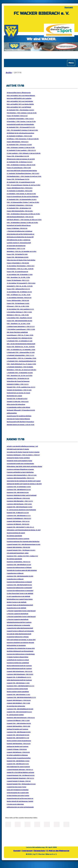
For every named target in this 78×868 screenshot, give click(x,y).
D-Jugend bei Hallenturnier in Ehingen (18, 637)
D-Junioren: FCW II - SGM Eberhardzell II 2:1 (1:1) (20, 686)
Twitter (18, 824)
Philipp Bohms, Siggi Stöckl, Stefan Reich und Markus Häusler (24, 466)
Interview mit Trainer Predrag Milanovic (18, 419)
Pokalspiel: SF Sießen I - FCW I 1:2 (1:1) (18, 384)
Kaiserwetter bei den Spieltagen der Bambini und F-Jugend (24, 481)
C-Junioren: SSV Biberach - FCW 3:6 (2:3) (18, 524)
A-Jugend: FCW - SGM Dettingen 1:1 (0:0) (18, 683)
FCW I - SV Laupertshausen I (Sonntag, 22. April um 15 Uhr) (24, 185)
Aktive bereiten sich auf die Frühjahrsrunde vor (21, 234)
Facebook (8, 824)
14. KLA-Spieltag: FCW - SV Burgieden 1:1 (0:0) (20, 274)
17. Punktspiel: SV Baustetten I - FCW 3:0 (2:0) (20, 205)
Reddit (66, 824)
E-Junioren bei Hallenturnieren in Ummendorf (20, 591)
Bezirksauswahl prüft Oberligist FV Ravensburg (20, 422)
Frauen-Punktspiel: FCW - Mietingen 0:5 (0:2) (19, 338)
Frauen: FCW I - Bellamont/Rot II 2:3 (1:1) (18, 289)
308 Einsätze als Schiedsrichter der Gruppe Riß (20, 237)
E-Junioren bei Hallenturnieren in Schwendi (19, 582)
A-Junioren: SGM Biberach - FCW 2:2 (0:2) (18, 498)
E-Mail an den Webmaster (58, 851)
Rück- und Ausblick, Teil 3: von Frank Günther (20, 101)
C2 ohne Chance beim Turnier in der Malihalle (20, 593)
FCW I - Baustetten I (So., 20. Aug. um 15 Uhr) (20, 375)
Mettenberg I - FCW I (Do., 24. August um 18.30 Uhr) (21, 370)
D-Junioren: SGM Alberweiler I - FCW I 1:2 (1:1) (20, 501)
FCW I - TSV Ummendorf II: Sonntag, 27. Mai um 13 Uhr (22, 130)
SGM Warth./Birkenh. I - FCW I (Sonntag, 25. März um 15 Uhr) (24, 220)
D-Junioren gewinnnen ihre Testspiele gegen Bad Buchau (23, 541)
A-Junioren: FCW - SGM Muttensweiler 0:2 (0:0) (20, 576)
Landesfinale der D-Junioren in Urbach (18, 660)
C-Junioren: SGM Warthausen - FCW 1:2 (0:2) (19, 504)
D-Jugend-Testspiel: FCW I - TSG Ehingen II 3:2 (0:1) (21, 550)
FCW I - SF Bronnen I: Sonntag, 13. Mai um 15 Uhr (21, 147)
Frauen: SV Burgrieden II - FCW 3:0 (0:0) (18, 263)
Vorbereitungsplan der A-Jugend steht (18, 793)
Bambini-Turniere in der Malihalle (17, 602)
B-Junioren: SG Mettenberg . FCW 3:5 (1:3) (19, 562)
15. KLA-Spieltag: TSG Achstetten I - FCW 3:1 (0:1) (21, 266)
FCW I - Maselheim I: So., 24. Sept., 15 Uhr (19, 324)
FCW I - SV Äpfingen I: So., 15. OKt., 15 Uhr (19, 295)
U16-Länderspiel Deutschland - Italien (18, 553)
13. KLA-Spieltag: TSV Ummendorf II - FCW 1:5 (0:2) (21, 283)
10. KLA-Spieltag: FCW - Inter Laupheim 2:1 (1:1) (20, 309)
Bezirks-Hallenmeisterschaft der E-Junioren (19, 666)
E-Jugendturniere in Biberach (15, 579)
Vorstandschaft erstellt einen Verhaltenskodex (20, 124)
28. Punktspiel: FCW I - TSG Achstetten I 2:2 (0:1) (20, 110)
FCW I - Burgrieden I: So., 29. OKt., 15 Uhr (18, 277)
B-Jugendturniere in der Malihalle (16, 608)
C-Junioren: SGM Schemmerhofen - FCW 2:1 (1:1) (20, 478)
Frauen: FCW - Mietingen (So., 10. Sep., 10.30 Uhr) (21, 347)
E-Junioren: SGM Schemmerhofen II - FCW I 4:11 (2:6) (22, 475)
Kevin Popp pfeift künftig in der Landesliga (19, 98)
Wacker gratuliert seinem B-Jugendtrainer (19, 741)
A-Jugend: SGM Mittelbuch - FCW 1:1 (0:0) (18, 703)
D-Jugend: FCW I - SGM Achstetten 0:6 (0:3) (19, 723)
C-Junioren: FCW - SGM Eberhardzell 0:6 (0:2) (19, 585)
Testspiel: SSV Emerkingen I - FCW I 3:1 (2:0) (19, 390)
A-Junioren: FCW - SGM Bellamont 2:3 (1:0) (19, 489)
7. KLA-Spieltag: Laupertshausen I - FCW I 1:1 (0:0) (21, 329)
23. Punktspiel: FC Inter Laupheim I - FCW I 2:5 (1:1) (21, 150)
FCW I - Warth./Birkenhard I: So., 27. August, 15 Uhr (21, 364)
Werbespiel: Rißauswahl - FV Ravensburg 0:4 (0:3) (21, 410)
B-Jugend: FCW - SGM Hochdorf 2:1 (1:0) (18, 738)
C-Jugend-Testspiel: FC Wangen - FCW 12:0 (19, 781)
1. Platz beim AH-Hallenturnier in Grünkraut (20, 231)
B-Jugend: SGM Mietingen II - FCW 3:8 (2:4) (19, 700)
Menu (71, 63)
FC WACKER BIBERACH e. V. (41, 13)
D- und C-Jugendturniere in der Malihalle (19, 596)
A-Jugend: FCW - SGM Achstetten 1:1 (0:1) (18, 694)
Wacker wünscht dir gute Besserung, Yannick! (20, 801)
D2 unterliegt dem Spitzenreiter (16, 706)
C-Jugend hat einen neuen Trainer (17, 787)
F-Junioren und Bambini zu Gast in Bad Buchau (20, 472)
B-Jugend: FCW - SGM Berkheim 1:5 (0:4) (18, 761)
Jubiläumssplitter (12, 413)
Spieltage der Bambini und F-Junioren (18, 746)
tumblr (57, 824)
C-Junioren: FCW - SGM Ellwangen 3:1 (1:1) (19, 515)
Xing (37, 824)
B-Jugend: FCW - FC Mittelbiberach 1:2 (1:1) (19, 677)
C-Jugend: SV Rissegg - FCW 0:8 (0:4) (17, 749)
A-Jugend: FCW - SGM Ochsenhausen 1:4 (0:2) (20, 507)
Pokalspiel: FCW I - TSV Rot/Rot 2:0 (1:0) (18, 378)
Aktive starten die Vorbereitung (16, 404)
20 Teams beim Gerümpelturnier (16, 246)
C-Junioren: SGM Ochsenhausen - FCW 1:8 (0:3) (20, 674)
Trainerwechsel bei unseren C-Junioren (18, 539)
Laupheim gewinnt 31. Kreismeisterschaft (19, 243)
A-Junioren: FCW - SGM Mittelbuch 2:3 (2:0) (19, 565)
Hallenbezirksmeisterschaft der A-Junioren (19, 622)
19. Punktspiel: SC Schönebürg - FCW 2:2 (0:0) (20, 191)
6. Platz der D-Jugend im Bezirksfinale (18, 619)
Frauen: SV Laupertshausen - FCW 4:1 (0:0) (19, 168)
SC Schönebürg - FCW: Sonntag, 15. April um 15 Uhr (21, 194)
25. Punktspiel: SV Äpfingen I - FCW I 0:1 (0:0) (19, 136)
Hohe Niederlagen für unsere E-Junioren (18, 767)
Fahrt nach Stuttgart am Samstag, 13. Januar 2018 (21, 640)
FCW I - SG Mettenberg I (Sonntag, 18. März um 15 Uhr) (22, 222)
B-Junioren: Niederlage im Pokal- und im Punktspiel (22, 495)
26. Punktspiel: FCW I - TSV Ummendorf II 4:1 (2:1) (21, 127)
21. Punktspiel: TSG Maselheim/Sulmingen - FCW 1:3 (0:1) (23, 173)
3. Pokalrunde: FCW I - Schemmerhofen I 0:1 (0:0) (21, 352)
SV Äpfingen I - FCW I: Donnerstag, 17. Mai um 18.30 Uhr (23, 139)
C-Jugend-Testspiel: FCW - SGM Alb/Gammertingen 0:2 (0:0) (24, 544)
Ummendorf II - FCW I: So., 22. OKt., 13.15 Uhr (20, 286)
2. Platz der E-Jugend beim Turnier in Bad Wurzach (21, 617)
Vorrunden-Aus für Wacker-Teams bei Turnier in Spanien (23, 452)
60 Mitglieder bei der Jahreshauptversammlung (20, 133)
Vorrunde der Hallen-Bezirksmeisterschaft (19, 634)
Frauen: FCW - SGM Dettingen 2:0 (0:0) (18, 257)
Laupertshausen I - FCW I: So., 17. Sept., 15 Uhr (20, 335)
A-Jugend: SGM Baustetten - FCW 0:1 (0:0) (19, 726)
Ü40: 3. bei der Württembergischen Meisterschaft (21, 344)
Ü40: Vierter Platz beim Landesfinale (17, 332)
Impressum (27, 851)
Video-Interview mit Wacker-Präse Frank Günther (21, 260)
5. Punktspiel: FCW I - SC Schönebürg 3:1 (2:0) (20, 341)
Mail (47, 824)
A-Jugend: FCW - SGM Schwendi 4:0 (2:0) (18, 735)
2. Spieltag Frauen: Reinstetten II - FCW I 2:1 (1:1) (21, 326)
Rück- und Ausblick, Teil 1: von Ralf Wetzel (19, 107)
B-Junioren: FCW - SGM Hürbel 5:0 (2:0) (18, 492)
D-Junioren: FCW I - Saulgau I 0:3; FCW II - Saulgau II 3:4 (22, 556)
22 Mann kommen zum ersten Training (18, 795)
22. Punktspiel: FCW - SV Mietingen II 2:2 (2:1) (20, 162)
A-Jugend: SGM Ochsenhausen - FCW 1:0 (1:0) (20, 671)
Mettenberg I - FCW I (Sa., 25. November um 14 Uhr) (22, 251)
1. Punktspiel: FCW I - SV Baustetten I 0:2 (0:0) (20, 373)
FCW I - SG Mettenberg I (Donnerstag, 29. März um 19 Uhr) (23, 214)
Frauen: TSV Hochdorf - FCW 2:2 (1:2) (17, 116)
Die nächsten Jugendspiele (14, 536)
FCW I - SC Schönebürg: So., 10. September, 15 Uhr (21, 349)
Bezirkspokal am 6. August (14, 396)
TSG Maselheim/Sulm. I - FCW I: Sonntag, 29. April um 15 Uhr (24, 176)
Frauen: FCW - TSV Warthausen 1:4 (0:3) (18, 303)
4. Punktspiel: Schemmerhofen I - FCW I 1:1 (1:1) (20, 355)
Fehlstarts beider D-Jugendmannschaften (19, 758)
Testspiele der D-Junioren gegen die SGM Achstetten (22, 570)
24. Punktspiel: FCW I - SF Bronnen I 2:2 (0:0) (19, 145)
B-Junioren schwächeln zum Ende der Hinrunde (20, 642)
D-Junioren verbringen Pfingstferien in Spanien (20, 469)
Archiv (9, 72)
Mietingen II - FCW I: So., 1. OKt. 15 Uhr (18, 315)
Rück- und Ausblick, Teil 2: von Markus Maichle (20, 104)
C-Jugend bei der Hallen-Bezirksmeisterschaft (20, 628)
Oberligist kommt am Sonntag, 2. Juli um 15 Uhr (21, 425)
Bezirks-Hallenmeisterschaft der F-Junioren (19, 668)
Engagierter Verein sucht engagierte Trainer (20, 461)
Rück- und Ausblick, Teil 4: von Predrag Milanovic (21, 95)
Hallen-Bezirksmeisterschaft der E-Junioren (19, 680)
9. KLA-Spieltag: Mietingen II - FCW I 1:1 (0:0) (19, 312)
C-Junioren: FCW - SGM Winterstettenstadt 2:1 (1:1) (21, 697)
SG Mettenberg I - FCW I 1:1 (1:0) (16, 248)
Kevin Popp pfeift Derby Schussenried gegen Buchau (22, 171)
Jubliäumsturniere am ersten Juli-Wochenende (20, 807)
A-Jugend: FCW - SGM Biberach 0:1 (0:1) (18, 764)
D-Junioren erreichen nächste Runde (17, 689)
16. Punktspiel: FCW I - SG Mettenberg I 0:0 (19, 208)
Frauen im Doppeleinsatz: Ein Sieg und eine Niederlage (23, 197)
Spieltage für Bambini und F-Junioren (18, 729)
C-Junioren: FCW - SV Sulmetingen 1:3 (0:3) (19, 487)
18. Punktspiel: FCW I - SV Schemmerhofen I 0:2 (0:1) (22, 199)
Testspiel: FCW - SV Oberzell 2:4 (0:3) (17, 399)
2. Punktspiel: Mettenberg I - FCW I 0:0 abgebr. (20, 367)
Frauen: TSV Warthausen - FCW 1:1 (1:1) (18, 280)
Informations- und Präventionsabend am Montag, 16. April (24, 530)
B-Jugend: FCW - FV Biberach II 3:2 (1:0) (18, 513)
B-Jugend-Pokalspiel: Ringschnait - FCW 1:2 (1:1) (20, 778)
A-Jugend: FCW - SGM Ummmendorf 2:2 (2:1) (19, 712)
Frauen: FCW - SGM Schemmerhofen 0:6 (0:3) (20, 321)
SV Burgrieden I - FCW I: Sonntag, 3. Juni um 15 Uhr (21, 121)
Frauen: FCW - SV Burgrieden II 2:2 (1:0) (18, 156)
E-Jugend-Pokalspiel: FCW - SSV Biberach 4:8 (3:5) (21, 775)
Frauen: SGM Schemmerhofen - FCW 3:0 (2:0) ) (20, 211)
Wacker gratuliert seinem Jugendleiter (18, 692)
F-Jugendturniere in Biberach (15, 573)
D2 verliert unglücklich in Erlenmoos (17, 755)
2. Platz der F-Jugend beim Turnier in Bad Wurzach (21, 611)
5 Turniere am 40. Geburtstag (15, 804)
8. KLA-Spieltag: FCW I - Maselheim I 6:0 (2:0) (19, 318)
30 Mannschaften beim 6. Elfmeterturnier (19, 93)
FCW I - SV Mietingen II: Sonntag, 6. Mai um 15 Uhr (21, 165)
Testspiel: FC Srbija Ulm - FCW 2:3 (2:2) (18, 401)
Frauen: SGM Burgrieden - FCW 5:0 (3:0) (18, 300)
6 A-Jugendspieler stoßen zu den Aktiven (19, 407)
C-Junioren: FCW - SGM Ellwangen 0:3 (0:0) (19, 732)
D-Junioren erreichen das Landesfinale (18, 663)
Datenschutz (40, 851)
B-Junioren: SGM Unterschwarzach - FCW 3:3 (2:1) (21, 718)
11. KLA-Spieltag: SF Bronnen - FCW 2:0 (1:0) (19, 298)
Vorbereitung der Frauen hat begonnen (18, 381)
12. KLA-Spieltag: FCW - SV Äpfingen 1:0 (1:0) (19, 292)
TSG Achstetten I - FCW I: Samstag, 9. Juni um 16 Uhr (22, 113)
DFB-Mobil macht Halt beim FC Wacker (18, 449)
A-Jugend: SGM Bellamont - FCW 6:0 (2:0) (18, 752)
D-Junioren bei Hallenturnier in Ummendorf (19, 588)
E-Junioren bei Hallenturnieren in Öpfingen (19, 567)
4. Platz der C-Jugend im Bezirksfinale (18, 614)
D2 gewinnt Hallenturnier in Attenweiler (19, 625)
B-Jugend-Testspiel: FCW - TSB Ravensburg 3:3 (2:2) (21, 784)
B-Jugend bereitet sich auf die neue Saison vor (20, 798)
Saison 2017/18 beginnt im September (18, 790)
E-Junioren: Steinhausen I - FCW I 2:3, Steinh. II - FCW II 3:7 (23, 455)
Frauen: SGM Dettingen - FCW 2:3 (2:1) (18, 142)
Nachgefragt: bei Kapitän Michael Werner (19, 225)
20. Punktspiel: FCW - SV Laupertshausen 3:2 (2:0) (21, 182)
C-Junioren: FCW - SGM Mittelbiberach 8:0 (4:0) (20, 709)
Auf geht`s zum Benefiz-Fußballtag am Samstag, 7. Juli (22, 446)
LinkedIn (27, 824)
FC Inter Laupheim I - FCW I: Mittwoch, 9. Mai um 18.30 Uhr (24, 153)
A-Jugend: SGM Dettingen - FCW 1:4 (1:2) (18, 521)
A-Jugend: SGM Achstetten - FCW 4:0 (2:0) (18, 547)
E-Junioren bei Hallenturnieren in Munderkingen (21, 654)
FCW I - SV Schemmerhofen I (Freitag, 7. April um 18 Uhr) (23, 202)
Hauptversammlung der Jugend (16, 533)
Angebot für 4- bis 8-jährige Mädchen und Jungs (20, 772)
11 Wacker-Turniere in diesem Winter (18, 657)
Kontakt (69, 8)
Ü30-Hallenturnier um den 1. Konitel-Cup (19, 240)
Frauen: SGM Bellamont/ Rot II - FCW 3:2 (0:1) (20, 188)
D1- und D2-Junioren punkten (15, 715)
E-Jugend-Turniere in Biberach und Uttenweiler (20, 631)
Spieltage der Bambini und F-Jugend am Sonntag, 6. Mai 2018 (24, 484)
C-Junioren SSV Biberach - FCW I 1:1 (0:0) (18, 720)
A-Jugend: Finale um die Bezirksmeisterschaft (20, 605)
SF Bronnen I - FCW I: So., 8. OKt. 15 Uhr (18, 306)
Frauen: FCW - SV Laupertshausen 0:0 (17, 272)
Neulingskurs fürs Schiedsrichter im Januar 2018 (21, 648)
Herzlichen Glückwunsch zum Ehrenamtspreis (20, 651)
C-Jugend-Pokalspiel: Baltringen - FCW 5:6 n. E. (20, 769)
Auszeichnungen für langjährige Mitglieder (19, 416)
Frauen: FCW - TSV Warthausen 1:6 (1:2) (18, 179)
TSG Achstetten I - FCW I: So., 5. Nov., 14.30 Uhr (20, 269)
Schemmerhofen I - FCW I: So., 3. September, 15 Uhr (22, 358)
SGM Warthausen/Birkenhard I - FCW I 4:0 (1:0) (20, 217)
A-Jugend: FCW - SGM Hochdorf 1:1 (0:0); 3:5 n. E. (20, 527)
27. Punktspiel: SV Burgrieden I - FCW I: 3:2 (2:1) (20, 119)
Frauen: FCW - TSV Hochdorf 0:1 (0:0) (17, 254)
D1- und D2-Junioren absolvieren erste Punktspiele (21, 510)
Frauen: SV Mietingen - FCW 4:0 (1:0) (17, 228)
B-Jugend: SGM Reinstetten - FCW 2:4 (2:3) (19, 744)
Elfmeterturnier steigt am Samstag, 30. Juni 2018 (21, 159)
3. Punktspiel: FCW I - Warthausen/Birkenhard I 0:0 (21, 361)
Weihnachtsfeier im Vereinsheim (16, 645)
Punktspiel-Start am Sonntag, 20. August (18, 393)
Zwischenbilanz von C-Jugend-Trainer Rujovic (20, 599)
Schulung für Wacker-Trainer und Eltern (18, 458)
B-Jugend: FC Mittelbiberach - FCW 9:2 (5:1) (19, 518)
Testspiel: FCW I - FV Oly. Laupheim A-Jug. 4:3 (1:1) (21, 387)
